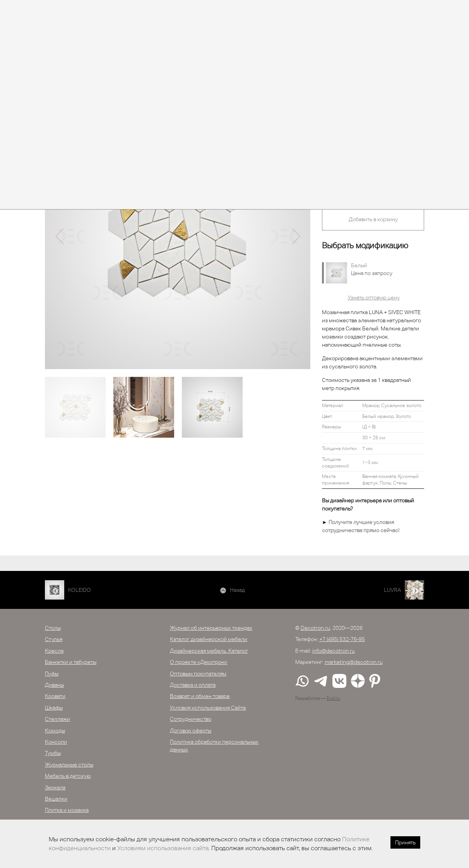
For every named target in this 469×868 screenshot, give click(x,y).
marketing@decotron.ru (354, 662)
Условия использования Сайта (208, 708)
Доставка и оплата (193, 685)
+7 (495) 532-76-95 (342, 639)
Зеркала (55, 787)
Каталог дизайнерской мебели (209, 639)
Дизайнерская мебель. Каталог (209, 651)
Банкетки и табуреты (71, 662)
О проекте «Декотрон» (199, 662)
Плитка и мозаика (67, 810)
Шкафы (54, 708)
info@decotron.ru (334, 651)
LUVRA (392, 590)
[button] (59, 236)
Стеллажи (57, 719)
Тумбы (53, 753)
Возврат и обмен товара (200, 696)
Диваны (54, 685)
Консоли (56, 742)
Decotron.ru (315, 628)
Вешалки (56, 799)
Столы (53, 628)
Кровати (55, 696)
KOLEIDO (80, 590)
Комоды (55, 730)
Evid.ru (333, 698)
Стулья (54, 639)
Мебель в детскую (68, 776)
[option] (178, 236)
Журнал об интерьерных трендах (211, 628)
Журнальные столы (69, 765)
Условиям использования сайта (163, 848)
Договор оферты (191, 730)
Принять (405, 842)
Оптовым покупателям (198, 674)
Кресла (54, 651)
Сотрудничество (191, 719)
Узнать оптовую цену (374, 297)
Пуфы (52, 674)
